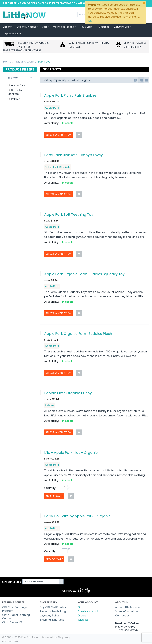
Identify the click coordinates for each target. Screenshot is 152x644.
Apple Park (52, 108)
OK (90, 21)
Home (7, 62)
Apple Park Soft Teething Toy (69, 214)
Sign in (82, 607)
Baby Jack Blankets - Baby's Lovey (73, 155)
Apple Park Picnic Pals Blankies (70, 95)
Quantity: (50, 488)
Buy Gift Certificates (53, 607)
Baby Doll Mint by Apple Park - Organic (77, 516)
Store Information (126, 611)
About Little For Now (128, 607)
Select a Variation (58, 135)
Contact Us (122, 616)
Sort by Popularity (56, 80)
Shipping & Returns (52, 620)
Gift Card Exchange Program (15, 609)
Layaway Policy (50, 616)
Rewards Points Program (56, 611)
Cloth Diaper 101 (12, 623)
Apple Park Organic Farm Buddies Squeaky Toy (84, 274)
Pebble (49, 405)
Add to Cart (54, 496)
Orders (82, 616)
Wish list (83, 620)
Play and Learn (24, 62)
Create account (88, 611)
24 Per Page (81, 80)
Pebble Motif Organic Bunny (68, 393)
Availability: (52, 123)
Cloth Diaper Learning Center (16, 617)
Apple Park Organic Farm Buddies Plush (78, 334)
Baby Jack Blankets (58, 167)
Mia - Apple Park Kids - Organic (71, 453)
